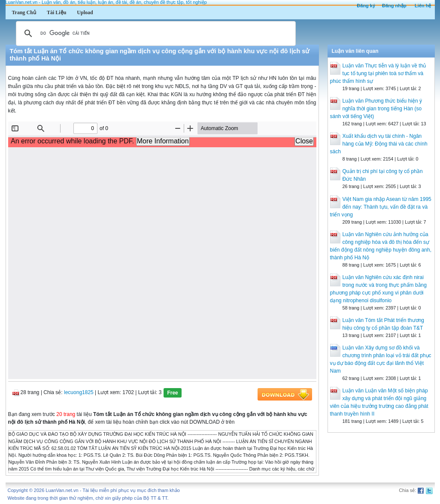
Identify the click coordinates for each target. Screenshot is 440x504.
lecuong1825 (79, 393)
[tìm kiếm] (155, 33)
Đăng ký (366, 6)
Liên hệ (423, 6)
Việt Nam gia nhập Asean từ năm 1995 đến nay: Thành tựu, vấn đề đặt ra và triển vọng (381, 207)
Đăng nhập (394, 6)
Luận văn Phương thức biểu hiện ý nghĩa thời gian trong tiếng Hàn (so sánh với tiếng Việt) (376, 109)
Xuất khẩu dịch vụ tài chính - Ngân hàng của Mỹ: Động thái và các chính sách (379, 144)
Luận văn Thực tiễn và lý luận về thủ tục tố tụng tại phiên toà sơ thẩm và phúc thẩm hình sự (378, 73)
